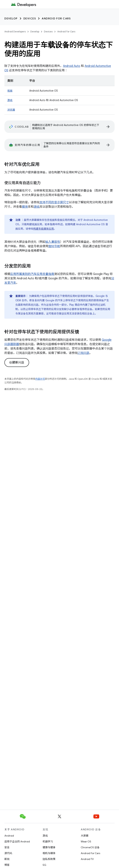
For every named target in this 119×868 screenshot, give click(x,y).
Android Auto (72, 66)
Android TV (87, 859)
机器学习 (48, 841)
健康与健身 (49, 847)
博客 (7, 865)
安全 (7, 847)
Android (9, 836)
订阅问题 (83, 353)
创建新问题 (17, 363)
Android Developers (15, 32)
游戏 (10, 100)
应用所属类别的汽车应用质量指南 (32, 274)
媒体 (25, 207)
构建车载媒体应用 (44, 229)
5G (44, 865)
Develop (11, 18)
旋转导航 (54, 246)
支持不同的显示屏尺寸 (54, 202)
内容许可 (40, 379)
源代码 (8, 853)
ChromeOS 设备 (90, 847)
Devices (30, 18)
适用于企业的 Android (17, 841)
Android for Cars (56, 18)
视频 (10, 91)
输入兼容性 (53, 242)
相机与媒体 (49, 853)
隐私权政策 (49, 859)
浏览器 (11, 110)
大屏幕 (85, 836)
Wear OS (86, 841)
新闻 (7, 859)
